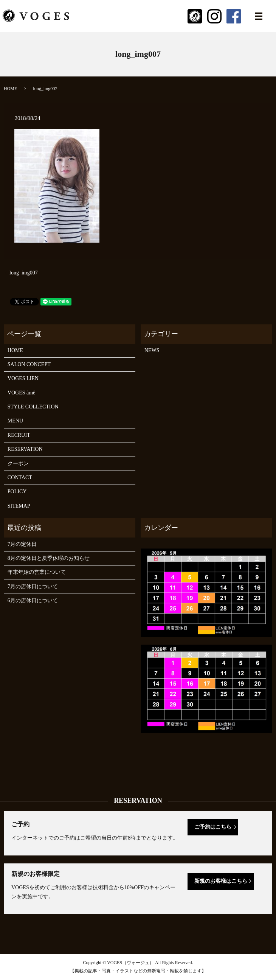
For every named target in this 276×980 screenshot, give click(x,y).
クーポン (18, 464)
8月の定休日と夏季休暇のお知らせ (49, 558)
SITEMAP (19, 506)
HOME (10, 89)
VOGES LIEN (23, 378)
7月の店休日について (33, 587)
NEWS (152, 350)
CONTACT (20, 478)
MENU (15, 421)
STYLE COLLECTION (33, 407)
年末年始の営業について (37, 572)
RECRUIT (19, 435)
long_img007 (24, 273)
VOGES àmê (22, 393)
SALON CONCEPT (29, 364)
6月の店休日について (33, 601)
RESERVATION (25, 449)
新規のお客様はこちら (221, 881)
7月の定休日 (22, 544)
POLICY (17, 492)
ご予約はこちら (213, 827)
